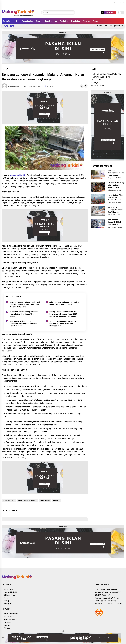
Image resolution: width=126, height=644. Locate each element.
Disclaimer (7, 598)
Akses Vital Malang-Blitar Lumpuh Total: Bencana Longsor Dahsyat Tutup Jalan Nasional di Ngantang (25, 304)
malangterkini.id (17, 175)
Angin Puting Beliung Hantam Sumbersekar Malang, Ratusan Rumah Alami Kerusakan (24, 323)
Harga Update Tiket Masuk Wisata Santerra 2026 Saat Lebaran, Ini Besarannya (115, 198)
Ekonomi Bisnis (9, 617)
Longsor (18, 69)
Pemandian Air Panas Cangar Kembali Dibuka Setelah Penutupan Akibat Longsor (24, 314)
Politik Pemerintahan (25, 21)
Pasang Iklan (8, 604)
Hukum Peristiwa (50, 21)
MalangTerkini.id (7, 69)
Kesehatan (76, 21)
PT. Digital (96, 83)
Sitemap (6, 601)
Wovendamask (98, 85)
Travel (96, 21)
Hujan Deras (45, 500)
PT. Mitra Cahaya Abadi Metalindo (106, 74)
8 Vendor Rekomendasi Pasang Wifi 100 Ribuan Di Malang (116, 173)
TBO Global (96, 80)
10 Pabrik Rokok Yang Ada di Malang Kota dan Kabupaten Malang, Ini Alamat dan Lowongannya (116, 185)
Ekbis (38, 21)
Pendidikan (64, 21)
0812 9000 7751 (104, 604)
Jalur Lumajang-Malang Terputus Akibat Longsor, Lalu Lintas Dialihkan (65, 303)
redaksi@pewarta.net (108, 601)
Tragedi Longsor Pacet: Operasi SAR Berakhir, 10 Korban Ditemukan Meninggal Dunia (63, 323)
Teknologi (87, 21)
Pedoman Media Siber (11, 592)
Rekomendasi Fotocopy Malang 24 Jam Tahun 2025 (115, 210)
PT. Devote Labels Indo (101, 77)
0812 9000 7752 (118, 604)
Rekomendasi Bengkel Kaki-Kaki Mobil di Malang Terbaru (115, 222)
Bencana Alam (8, 500)
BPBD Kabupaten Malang (27, 500)
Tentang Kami (8, 589)
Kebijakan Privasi (9, 595)
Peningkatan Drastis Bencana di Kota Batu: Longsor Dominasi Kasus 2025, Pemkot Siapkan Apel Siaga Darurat (63, 314)
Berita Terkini (8, 21)
